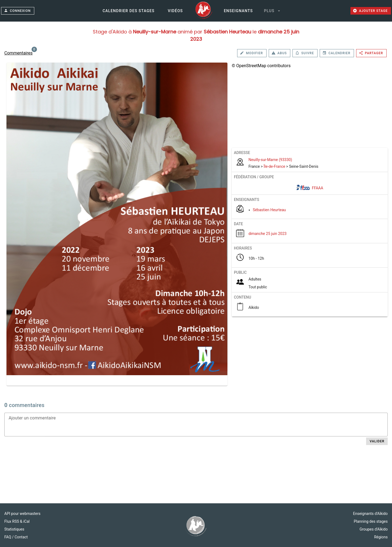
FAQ (8, 537)
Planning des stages (371, 521)
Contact (21, 537)
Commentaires (18, 53)
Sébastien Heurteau (269, 210)
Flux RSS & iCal (17, 521)
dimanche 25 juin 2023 (267, 234)
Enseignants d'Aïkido (370, 514)
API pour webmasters (22, 514)
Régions (381, 537)
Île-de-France (274, 166)
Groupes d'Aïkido (374, 529)
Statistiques (14, 529)
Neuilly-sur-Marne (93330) (270, 160)
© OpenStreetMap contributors (261, 66)
